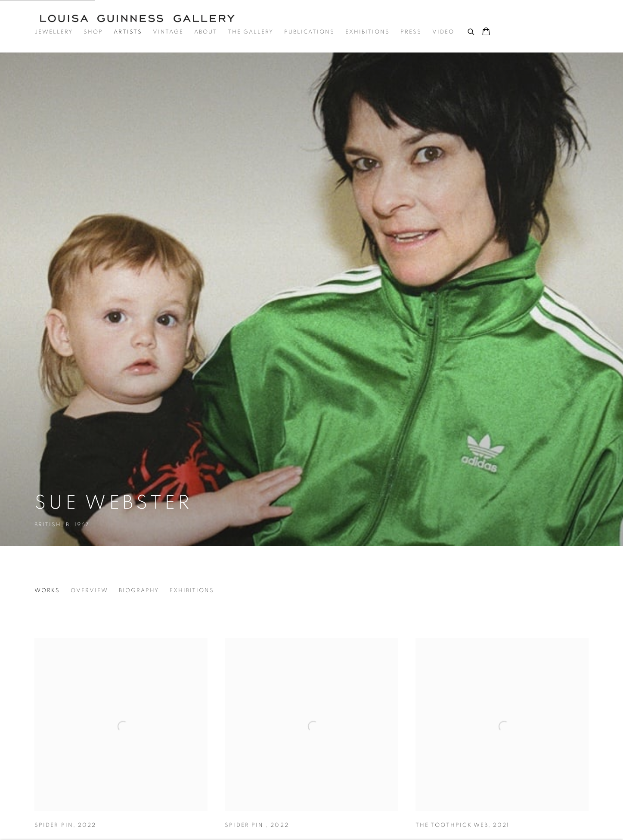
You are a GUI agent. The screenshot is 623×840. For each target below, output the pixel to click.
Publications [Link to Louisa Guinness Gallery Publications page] (309, 32)
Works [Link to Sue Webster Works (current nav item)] (47, 591)
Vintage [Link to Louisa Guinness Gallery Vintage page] (168, 32)
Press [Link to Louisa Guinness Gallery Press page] (411, 32)
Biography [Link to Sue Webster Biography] (139, 591)
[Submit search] (471, 31)
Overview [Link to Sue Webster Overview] (89, 591)
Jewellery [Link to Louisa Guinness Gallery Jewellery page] (54, 32)
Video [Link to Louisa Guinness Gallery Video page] (443, 32)
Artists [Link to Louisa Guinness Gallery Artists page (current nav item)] (128, 32)
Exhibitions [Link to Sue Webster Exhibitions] (192, 591)
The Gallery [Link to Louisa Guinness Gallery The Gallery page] (251, 32)
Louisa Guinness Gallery (142, 19)
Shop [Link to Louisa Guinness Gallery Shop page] (93, 32)
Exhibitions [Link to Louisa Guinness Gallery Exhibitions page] (367, 32)
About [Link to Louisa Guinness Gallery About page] (206, 32)
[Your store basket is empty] (486, 32)
